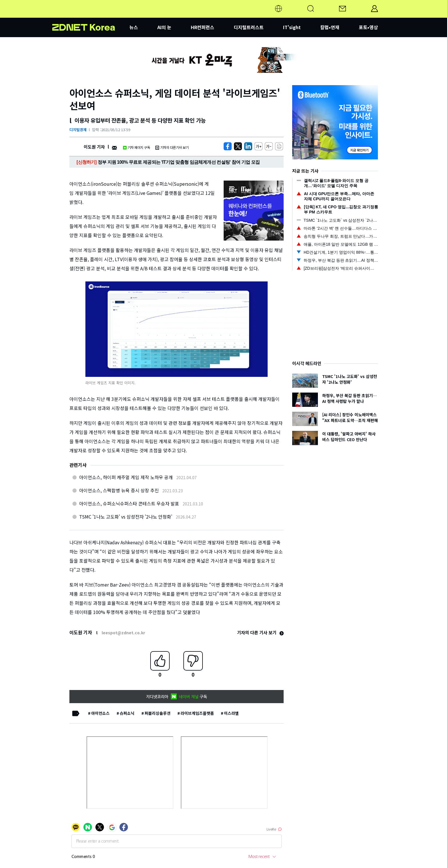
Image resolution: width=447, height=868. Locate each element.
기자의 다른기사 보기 (172, 147)
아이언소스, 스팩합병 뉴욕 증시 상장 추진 (119, 490)
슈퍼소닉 (127, 713)
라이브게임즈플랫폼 (197, 713)
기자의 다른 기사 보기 (260, 632)
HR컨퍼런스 (203, 27)
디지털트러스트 (249, 27)
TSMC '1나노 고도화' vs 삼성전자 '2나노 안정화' (126, 517)
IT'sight (292, 27)
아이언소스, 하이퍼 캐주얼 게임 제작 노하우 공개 (126, 477)
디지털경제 (78, 130)
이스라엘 (231, 713)
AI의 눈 (164, 27)
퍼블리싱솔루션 (158, 713)
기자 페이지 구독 (136, 147)
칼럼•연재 (330, 27)
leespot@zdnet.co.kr (123, 633)
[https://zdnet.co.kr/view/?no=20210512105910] (228, 146)
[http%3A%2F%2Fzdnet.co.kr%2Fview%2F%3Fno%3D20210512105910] (248, 146)
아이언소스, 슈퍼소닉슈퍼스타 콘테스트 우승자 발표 (129, 503)
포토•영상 (368, 27)
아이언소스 (100, 713)
